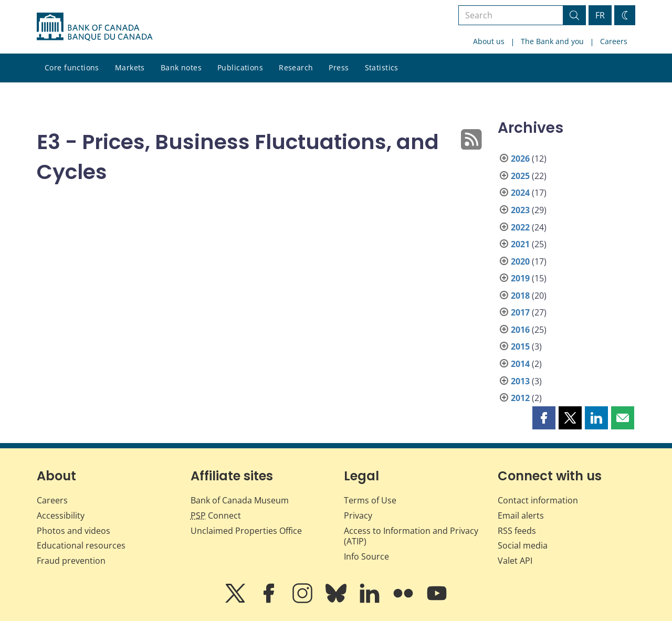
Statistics (382, 67)
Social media (523, 545)
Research (296, 67)
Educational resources (81, 545)
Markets (130, 67)
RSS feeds (517, 531)
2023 (520, 210)
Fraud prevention (71, 561)
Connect (216, 515)
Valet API (515, 561)
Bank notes (181, 67)
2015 (520, 346)
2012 (520, 398)
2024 (520, 193)
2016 (520, 330)
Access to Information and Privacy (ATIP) (411, 536)
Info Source (366, 556)
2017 (520, 312)
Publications (240, 67)
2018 (520, 296)
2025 (520, 176)
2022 (520, 227)
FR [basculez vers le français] (600, 15)
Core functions (72, 67)
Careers (614, 41)
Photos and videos (73, 531)
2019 (520, 278)
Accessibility (61, 515)
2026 (520, 159)
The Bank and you (552, 41)
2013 (520, 381)
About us (489, 41)
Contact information (538, 500)
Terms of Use (370, 500)
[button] (544, 418)
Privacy (358, 515)
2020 (520, 261)
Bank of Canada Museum (240, 500)
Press (339, 67)
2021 (520, 244)
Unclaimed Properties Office (246, 531)
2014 (520, 364)
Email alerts (521, 515)
